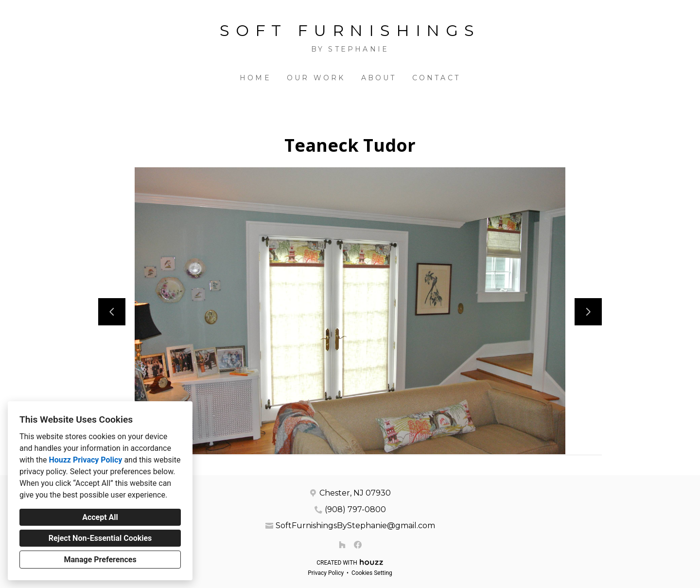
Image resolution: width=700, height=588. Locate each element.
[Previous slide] (112, 312)
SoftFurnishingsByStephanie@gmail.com (355, 526)
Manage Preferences (100, 560)
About (379, 78)
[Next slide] (588, 312)
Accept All (100, 517)
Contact (436, 78)
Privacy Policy (326, 573)
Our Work (316, 78)
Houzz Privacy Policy (85, 460)
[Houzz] (342, 545)
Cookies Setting (372, 573)
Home (255, 78)
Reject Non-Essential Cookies (100, 538)
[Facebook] (358, 545)
